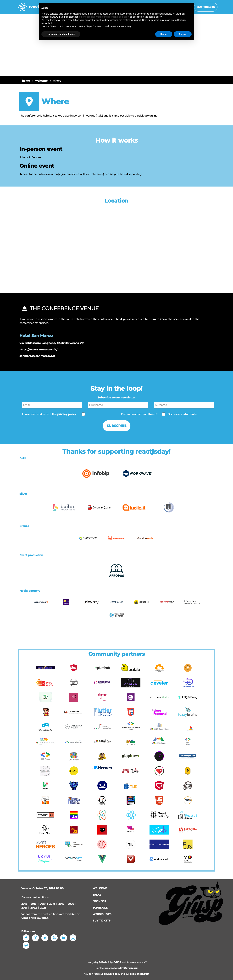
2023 (43, 908)
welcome (41, 81)
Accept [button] (183, 34)
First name (96, 405)
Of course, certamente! (182, 414)
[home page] (34, 8)
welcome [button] (100, 888)
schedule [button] (100, 908)
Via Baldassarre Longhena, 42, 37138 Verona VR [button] (52, 343)
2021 (24, 908)
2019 (61, 904)
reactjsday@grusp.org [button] (124, 968)
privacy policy (112, 974)
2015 (24, 904)
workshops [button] (102, 914)
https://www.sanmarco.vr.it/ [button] (38, 350)
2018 (52, 904)
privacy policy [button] (67, 414)
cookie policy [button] (155, 17)
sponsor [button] (99, 901)
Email (27, 405)
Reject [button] (164, 34)
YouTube (42, 918)
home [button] (26, 81)
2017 (43, 904)
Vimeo (26, 918)
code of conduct (140, 974)
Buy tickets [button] (206, 7)
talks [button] (97, 895)
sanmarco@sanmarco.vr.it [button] (37, 356)
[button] (96, 481)
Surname (161, 405)
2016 (33, 904)
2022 (33, 908)
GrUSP (117, 962)
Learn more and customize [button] (61, 34)
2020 (71, 904)
